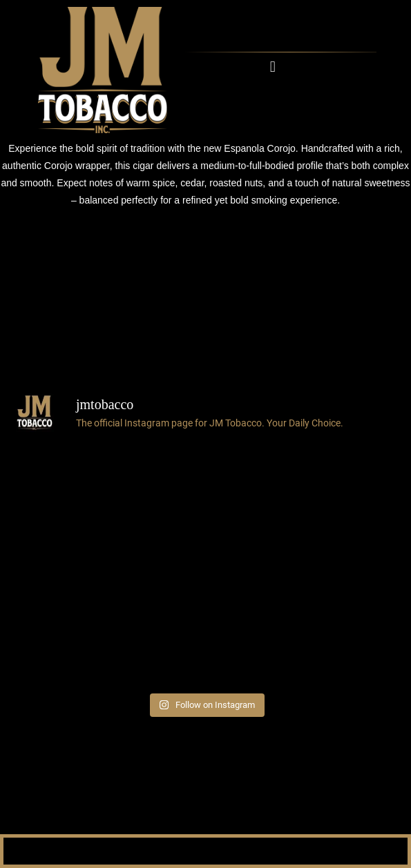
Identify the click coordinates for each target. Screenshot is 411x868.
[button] (273, 67)
